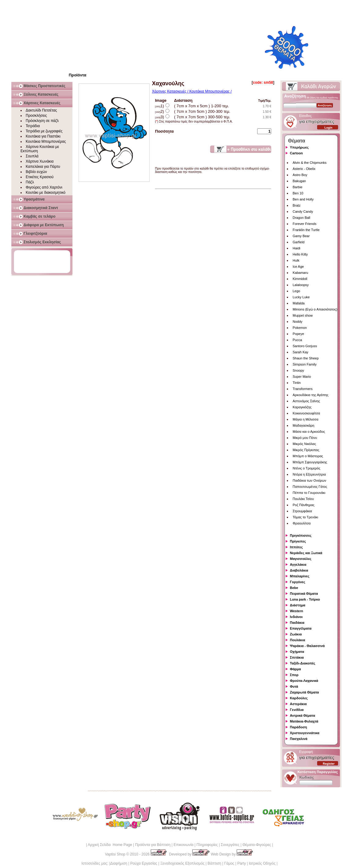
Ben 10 (298, 193)
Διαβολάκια (299, 570)
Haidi (296, 248)
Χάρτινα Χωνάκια (40, 161)
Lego (296, 291)
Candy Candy (303, 211)
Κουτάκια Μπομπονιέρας (46, 142)
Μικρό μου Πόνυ (305, 438)
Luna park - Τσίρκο (305, 599)
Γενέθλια (297, 710)
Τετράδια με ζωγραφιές (44, 131)
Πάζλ (30, 182)
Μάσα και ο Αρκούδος (309, 432)
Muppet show (303, 315)
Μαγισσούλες (301, 559)
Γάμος (229, 863)
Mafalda (299, 303)
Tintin (297, 383)
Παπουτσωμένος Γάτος (310, 487)
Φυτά (294, 686)
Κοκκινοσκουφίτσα (306, 413)
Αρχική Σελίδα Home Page (110, 845)
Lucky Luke (301, 297)
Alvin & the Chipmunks (310, 163)
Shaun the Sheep (306, 358)
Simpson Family (305, 364)
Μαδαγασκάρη (303, 425)
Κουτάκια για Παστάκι (43, 136)
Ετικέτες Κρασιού (40, 177)
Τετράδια (33, 126)
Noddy (298, 322)
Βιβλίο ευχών (36, 172)
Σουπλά (32, 156)
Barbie (298, 187)
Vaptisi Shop (115, 854)
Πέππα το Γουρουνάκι (309, 493)
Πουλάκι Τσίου (303, 499)
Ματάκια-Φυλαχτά (304, 721)
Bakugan (299, 181)
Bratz (297, 205)
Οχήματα (297, 652)
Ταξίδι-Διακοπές (303, 663)
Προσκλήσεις (36, 116)
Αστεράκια (298, 704)
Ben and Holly (303, 199)
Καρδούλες (299, 698)
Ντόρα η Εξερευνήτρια (309, 474)
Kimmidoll (300, 279)
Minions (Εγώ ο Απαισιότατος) (315, 309)
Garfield (299, 242)
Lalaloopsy (301, 285)
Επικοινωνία (183, 845)
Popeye (298, 334)
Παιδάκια (297, 623)
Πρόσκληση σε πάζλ (42, 121)
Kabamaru (300, 273)
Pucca (297, 340)
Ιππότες (296, 547)
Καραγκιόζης (302, 407)
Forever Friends (305, 224)
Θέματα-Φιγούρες (257, 845)
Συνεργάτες (230, 845)
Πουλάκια (298, 640)
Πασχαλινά (299, 739)
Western (296, 611)
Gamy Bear (301, 236)
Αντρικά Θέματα (302, 715)
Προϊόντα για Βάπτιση (153, 845)
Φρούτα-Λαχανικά (304, 681)
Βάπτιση (215, 863)
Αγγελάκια (298, 565)
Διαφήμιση (119, 863)
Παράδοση (298, 727)
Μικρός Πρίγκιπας (306, 450)
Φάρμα (295, 669)
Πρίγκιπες (298, 541)
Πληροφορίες (207, 845)
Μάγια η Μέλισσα (305, 419)
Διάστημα (298, 605)
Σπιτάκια (297, 657)
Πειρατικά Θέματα (304, 594)
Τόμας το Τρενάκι (305, 517)
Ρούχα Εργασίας (144, 863)
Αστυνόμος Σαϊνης (306, 401)
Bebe (294, 588)
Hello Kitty (300, 254)
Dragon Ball (301, 218)
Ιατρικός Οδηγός (262, 863)
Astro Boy (300, 175)
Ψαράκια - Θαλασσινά (307, 646)
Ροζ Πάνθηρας (303, 505)
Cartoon (296, 153)
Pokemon (300, 328)
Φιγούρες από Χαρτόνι (44, 187)
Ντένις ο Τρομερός (306, 468)
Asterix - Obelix (304, 169)
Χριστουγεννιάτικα (305, 733)
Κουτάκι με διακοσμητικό (46, 193)
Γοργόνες (298, 582)
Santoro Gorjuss (305, 346)
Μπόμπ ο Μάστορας (308, 456)
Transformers (303, 389)
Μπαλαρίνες (300, 576)
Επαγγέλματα (301, 628)
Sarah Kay (300, 352)
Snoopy (298, 370)
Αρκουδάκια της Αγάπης (311, 395)
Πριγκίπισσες (301, 535)
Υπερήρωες (299, 147)
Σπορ (294, 675)
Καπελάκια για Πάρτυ (43, 167)
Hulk (296, 260)
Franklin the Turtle (306, 230)
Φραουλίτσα (302, 523)
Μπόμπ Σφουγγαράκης (310, 462)
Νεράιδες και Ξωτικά (306, 553)
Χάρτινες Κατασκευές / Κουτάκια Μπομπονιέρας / (192, 91)
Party (242, 863)
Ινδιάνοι (296, 617)
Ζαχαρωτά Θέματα (304, 692)
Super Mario (302, 377)
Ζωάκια (296, 634)
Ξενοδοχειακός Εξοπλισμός (182, 863)
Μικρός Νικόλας (304, 444)
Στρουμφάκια (302, 511)
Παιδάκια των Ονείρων (309, 480)
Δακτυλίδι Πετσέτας (41, 110)
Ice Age (298, 267)
